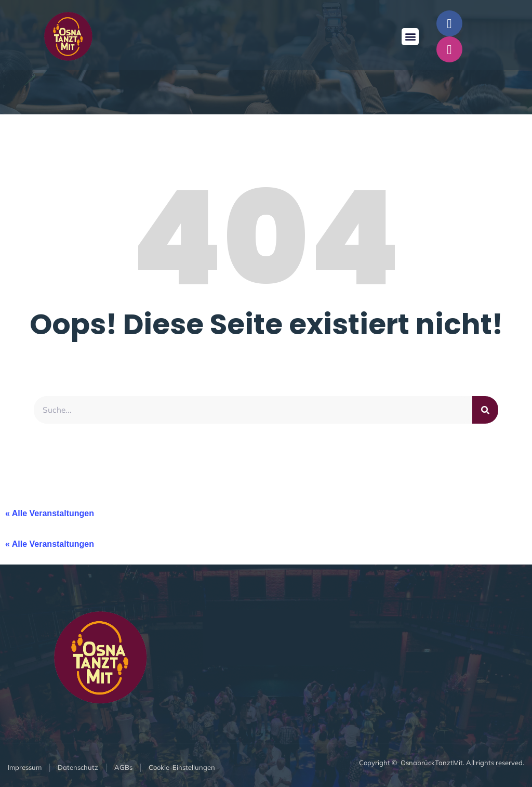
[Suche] (485, 410)
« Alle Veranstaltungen (50, 514)
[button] (410, 37)
